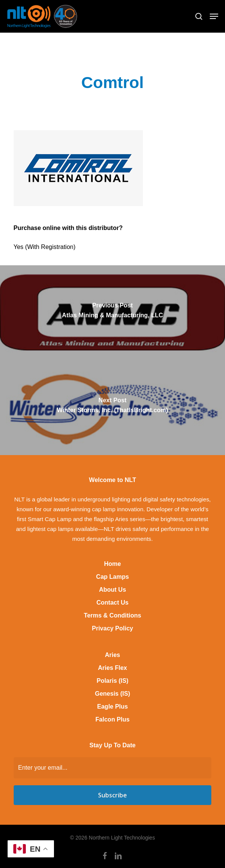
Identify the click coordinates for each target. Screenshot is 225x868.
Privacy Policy (113, 628)
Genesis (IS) (112, 694)
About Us (112, 590)
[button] (214, 16)
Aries (112, 655)
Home (112, 564)
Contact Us (112, 603)
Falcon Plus (112, 719)
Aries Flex (112, 668)
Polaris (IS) (112, 681)
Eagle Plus (113, 707)
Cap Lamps (112, 577)
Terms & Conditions (113, 615)
